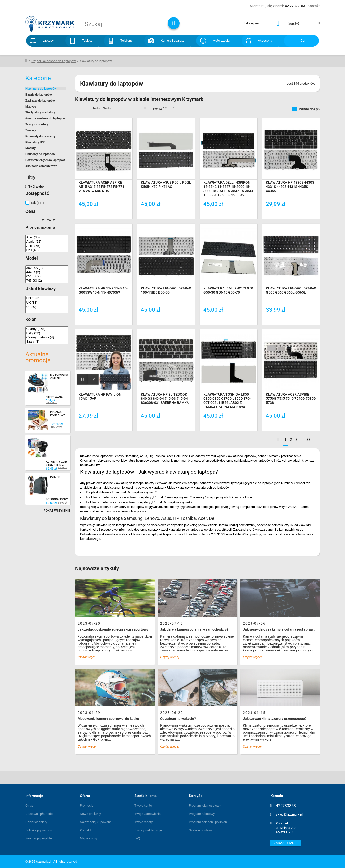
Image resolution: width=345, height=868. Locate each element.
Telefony (126, 41)
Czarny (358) (47, 329)
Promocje (87, 806)
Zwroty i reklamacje (148, 830)
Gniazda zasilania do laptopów (45, 118)
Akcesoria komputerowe (41, 166)
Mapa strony (89, 838)
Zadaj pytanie (285, 843)
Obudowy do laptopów (40, 154)
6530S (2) (47, 276)
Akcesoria (265, 41)
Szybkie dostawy (201, 830)
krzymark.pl (44, 862)
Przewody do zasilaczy (40, 136)
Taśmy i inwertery (37, 124)
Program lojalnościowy (205, 806)
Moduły (31, 148)
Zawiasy (31, 130)
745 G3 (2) (47, 280)
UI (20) (47, 307)
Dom (304, 41)
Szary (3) (47, 342)
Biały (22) (47, 333)
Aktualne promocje (38, 357)
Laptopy (48, 41)
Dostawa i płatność (39, 814)
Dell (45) (47, 250)
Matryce (31, 107)
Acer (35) (47, 237)
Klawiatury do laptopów (41, 89)
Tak (37, 203)
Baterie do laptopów (39, 95)
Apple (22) (47, 241)
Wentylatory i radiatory (40, 112)
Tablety (87, 41)
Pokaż (157, 109)
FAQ (137, 838)
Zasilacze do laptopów (40, 101)
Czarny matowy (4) (47, 337)
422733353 (286, 806)
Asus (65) (47, 246)
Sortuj (96, 108)
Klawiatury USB (35, 142)
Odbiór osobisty (36, 822)
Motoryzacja (221, 41)
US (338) (47, 298)
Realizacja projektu (39, 838)
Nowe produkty (90, 814)
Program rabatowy (202, 814)
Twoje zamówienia (148, 814)
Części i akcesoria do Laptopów (54, 61)
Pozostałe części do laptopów (45, 160)
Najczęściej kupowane (96, 822)
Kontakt (85, 830)
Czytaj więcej (87, 657)
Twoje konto (143, 806)
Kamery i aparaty (172, 41)
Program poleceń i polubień (208, 822)
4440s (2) (47, 272)
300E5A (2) (47, 268)
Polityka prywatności (40, 830)
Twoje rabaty (143, 822)
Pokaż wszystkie (57, 511)
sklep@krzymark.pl (289, 814)
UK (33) (47, 303)
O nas (29, 806)
